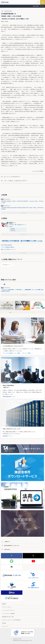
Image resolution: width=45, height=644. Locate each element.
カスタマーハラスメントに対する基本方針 (11, 620)
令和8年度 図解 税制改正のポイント (18, 225)
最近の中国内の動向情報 (6, 245)
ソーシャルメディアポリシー (8, 610)
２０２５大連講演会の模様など (8, 247)
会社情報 (4, 623)
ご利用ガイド (7, 542)
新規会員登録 (36, 6)
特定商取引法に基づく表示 (8, 617)
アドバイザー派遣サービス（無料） (12, 353)
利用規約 (4, 604)
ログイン (42, 6)
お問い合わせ (7, 549)
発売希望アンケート (8, 436)
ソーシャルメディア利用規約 (8, 614)
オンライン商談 (26, 353)
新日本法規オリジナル (7, 265)
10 (35, 312)
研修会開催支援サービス (9, 397)
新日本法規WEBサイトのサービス (12, 546)
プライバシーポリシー (7, 607)
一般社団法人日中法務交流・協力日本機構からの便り (22, 241)
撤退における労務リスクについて (8, 249)
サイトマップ (5, 626)
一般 (2, 11)
